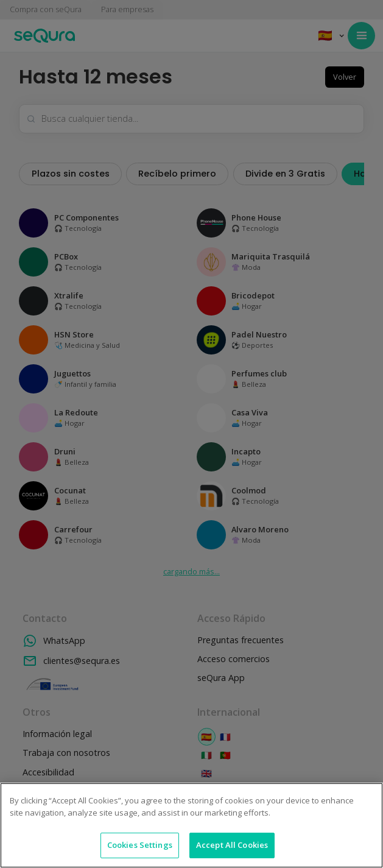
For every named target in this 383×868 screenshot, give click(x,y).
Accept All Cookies (232, 845)
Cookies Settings (140, 845)
